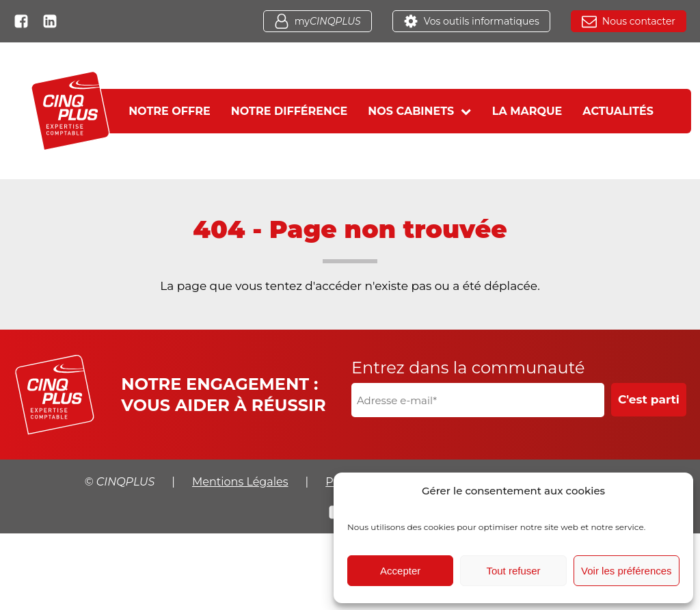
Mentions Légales (240, 482)
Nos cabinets (419, 111)
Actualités (618, 111)
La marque (527, 111)
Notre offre (170, 111)
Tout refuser (513, 571)
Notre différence (290, 111)
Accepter (400, 571)
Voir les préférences (627, 571)
